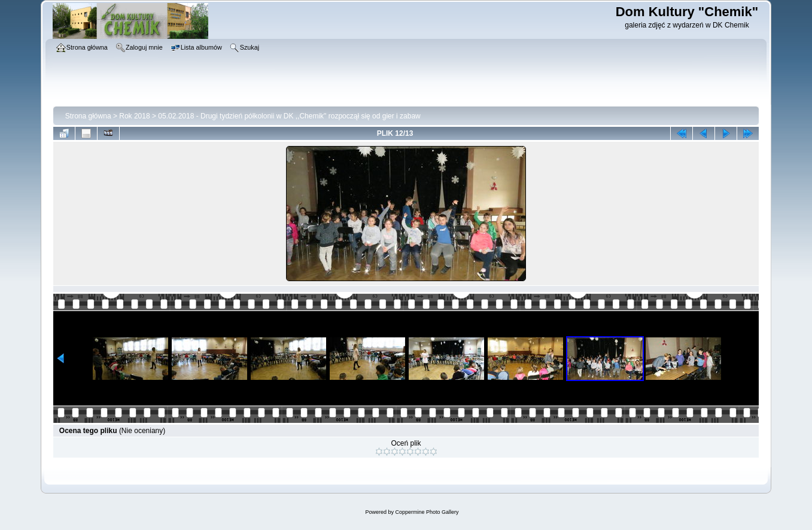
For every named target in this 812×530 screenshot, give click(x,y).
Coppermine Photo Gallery (427, 512)
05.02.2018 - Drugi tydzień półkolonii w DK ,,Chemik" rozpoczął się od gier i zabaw (289, 116)
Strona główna (88, 116)
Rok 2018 (134, 116)
